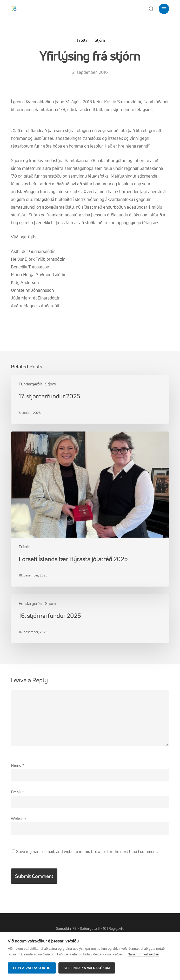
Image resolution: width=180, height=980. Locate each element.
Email (17, 792)
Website (18, 818)
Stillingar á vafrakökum (87, 968)
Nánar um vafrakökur (143, 954)
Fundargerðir (31, 384)
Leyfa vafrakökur (32, 968)
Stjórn (100, 40)
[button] (164, 9)
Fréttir (82, 40)
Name (18, 765)
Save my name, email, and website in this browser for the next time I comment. (87, 851)
